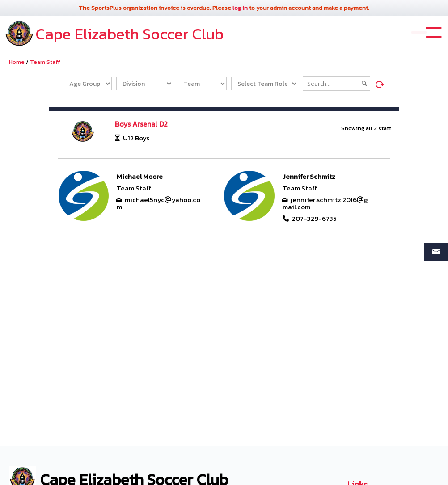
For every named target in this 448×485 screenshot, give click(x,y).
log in (240, 8)
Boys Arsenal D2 (141, 124)
